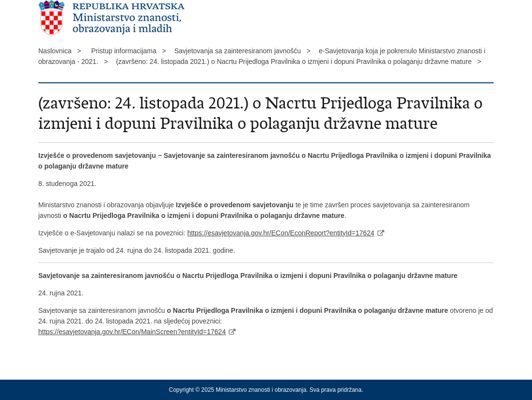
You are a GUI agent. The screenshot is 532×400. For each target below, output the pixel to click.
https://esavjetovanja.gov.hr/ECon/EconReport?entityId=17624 (281, 233)
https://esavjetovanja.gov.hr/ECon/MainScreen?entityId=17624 (132, 332)
